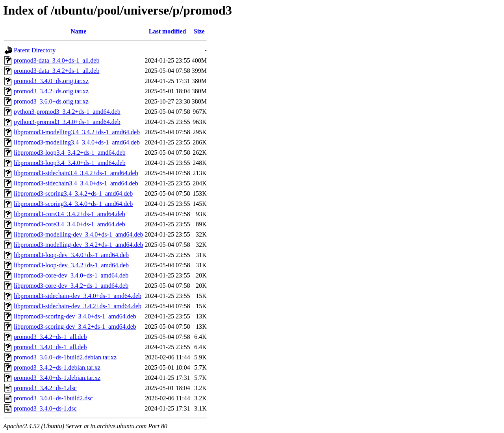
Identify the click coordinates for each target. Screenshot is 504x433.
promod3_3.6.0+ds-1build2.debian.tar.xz (65, 357)
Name (78, 31)
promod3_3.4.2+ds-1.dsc (45, 388)
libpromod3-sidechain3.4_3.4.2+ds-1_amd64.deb (76, 173)
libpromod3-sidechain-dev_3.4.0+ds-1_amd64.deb (78, 296)
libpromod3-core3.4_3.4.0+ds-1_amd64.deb (69, 224)
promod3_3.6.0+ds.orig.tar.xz (51, 101)
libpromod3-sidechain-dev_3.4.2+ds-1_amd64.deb (78, 306)
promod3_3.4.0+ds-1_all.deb (50, 347)
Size (199, 31)
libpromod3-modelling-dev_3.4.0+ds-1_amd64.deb (79, 234)
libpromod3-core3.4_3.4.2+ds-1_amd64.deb (69, 214)
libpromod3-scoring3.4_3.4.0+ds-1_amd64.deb (73, 204)
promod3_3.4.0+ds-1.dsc (45, 408)
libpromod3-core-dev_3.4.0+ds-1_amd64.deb (71, 275)
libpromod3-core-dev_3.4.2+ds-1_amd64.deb (71, 286)
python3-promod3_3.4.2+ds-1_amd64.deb (67, 112)
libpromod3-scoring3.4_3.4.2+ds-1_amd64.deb (73, 193)
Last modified (168, 31)
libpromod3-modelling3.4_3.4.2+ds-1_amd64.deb (77, 132)
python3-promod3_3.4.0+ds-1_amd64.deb (67, 122)
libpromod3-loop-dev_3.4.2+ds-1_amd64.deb (71, 265)
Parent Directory (35, 50)
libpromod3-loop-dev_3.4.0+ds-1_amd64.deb (71, 255)
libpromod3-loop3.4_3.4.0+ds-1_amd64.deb (70, 163)
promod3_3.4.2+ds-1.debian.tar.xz (57, 367)
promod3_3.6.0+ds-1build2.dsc (53, 398)
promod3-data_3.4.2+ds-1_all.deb (57, 71)
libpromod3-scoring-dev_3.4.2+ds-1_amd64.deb (75, 327)
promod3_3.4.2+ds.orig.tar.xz (51, 91)
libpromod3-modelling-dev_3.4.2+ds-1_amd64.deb (79, 245)
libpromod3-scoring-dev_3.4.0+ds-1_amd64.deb (75, 316)
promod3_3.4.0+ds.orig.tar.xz (51, 81)
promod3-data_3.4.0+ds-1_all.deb (57, 60)
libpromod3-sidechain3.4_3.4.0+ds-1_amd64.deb (76, 183)
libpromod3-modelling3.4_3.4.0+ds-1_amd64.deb (77, 142)
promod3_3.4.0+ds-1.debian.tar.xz (57, 378)
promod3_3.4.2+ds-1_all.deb (50, 337)
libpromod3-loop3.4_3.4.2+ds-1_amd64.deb (70, 153)
